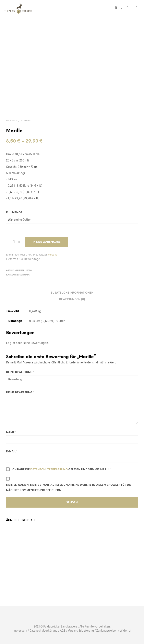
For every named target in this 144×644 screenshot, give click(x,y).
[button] (119, 8)
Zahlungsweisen (107, 631)
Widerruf (126, 631)
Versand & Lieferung (81, 631)
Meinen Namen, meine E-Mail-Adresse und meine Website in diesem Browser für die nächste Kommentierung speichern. (69, 488)
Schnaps (26, 121)
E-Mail (12, 452)
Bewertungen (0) (72, 299)
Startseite (11, 121)
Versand (53, 255)
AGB (63, 631)
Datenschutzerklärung (49, 470)
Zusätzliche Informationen (72, 293)
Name (11, 432)
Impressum (20, 631)
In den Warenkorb (47, 242)
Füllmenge (14, 213)
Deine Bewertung (20, 372)
